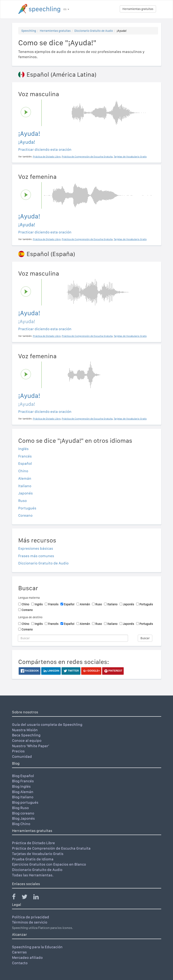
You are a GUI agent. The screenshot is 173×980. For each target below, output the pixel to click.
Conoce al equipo (27, 740)
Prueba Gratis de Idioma (33, 859)
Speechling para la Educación (37, 947)
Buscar (145, 638)
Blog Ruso (20, 808)
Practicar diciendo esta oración (45, 149)
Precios (18, 751)
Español (25, 463)
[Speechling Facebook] (16, 898)
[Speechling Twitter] (27, 898)
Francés (25, 456)
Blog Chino (21, 824)
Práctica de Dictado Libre (33, 843)
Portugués (27, 508)
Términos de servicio (30, 922)
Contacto (20, 963)
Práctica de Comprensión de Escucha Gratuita (51, 848)
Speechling (29, 31)
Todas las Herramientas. (33, 875)
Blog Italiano (23, 797)
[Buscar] (73, 638)
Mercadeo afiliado (27, 957)
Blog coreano (23, 813)
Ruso (22, 501)
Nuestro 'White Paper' (31, 746)
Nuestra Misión (25, 730)
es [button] (66, 9)
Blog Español (23, 776)
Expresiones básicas (36, 548)
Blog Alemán (23, 792)
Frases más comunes (36, 556)
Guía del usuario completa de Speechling (47, 724)
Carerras (19, 952)
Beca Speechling (26, 735)
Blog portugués (25, 802)
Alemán (25, 478)
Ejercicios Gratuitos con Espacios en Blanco (49, 864)
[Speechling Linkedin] (39, 898)
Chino (23, 471)
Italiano (25, 486)
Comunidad (22, 756)
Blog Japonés (23, 818)
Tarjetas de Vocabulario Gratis (38, 854)
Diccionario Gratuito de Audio (94, 31)
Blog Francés (23, 781)
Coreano (25, 515)
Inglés (23, 449)
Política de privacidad (31, 917)
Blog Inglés (21, 786)
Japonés (25, 493)
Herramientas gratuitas (138, 9)
